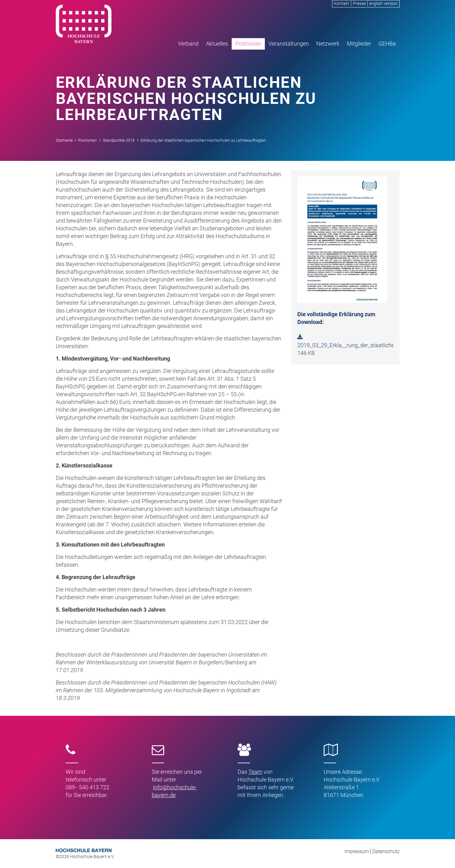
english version (383, 3)
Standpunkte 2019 (119, 140)
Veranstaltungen (289, 44)
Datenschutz (386, 851)
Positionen (248, 44)
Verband (188, 44)
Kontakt (342, 3)
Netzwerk (328, 44)
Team (255, 772)
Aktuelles (217, 44)
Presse (359, 3)
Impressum (357, 851)
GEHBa (387, 44)
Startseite (64, 140)
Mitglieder (359, 44)
